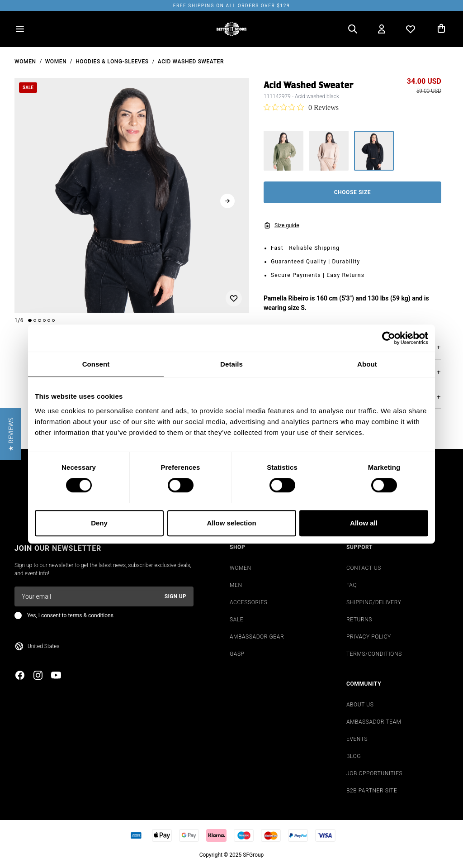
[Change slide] (30, 320)
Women (56, 62)
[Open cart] (441, 29)
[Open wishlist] (411, 29)
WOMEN (241, 568)
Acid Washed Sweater (191, 62)
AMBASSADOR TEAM (374, 722)
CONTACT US (364, 568)
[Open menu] (20, 29)
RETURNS (359, 620)
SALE (236, 620)
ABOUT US (360, 705)
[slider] (132, 195)
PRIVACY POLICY (369, 637)
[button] (11, 434)
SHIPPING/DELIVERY (374, 602)
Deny (99, 523)
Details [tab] (231, 364)
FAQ (352, 585)
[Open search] (353, 29)
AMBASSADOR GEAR (257, 637)
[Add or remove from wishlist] (234, 298)
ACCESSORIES (249, 602)
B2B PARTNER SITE (372, 791)
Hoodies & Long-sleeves (112, 62)
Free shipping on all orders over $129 (231, 6)
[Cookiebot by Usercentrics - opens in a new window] (389, 338)
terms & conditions (90, 615)
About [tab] (367, 364)
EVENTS (357, 739)
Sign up (175, 596)
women (25, 62)
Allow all (364, 523)
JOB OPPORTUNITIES (374, 773)
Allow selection (231, 523)
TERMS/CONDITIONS (374, 654)
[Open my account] (382, 29)
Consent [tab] (96, 364)
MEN (236, 585)
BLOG (354, 756)
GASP (237, 654)
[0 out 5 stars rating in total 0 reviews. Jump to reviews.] (301, 107)
